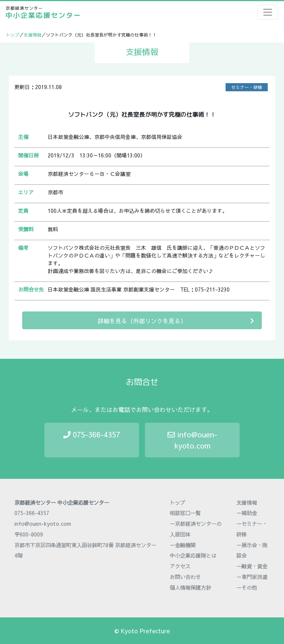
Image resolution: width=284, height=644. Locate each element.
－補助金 (247, 513)
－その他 (247, 587)
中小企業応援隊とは (193, 555)
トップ (13, 35)
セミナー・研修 (247, 87)
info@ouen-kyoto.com (192, 440)
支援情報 (33, 35)
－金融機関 (183, 545)
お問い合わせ (185, 577)
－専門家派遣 (252, 577)
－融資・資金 (252, 566)
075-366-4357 (92, 434)
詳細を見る (176, 321)
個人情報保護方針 (190, 587)
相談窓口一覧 (185, 513)
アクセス (180, 566)
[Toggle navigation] (268, 12)
